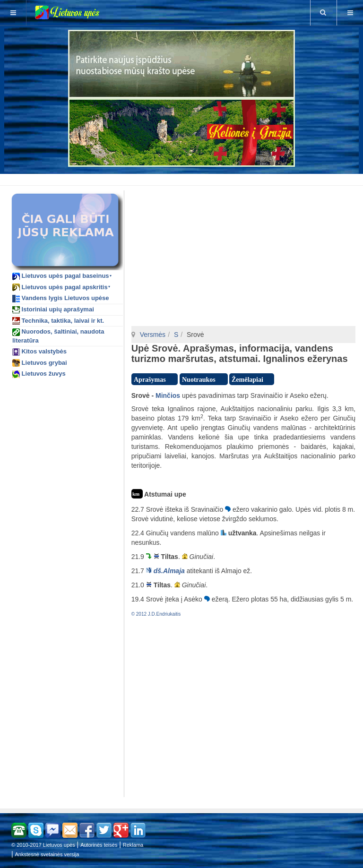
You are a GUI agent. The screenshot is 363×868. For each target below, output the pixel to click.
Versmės (153, 335)
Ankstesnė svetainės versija (47, 854)
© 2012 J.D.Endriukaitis (156, 614)
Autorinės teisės (99, 845)
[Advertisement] (183, 178)
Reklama (133, 845)
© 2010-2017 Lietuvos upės (43, 845)
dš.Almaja (169, 571)
